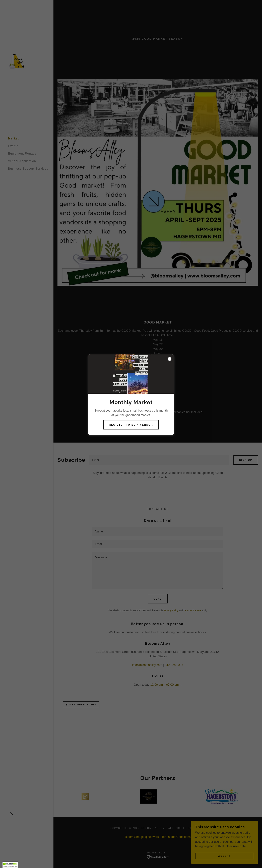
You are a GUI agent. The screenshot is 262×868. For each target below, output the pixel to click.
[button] (10, 865)
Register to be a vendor (131, 425)
